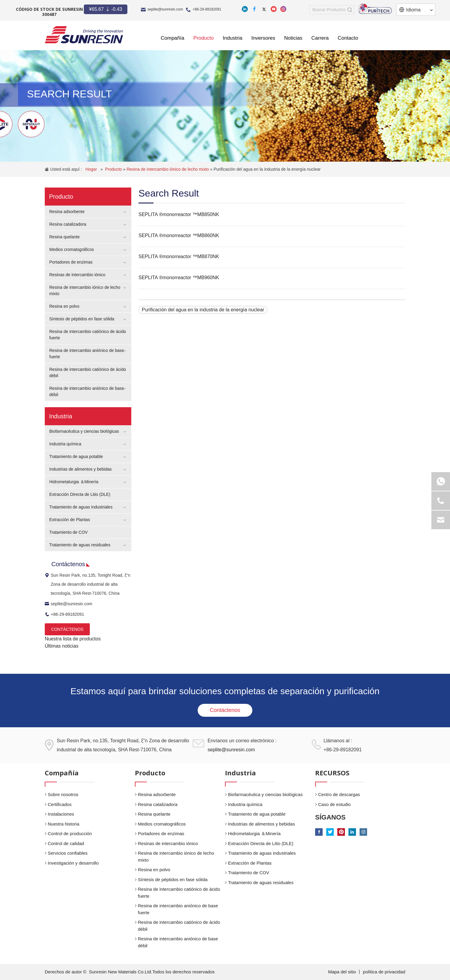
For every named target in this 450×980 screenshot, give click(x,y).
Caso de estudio (334, 804)
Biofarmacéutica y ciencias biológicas (84, 431)
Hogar (92, 169)
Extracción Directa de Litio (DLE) (80, 494)
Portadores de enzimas (71, 262)
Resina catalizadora (68, 224)
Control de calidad (66, 843)
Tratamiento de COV (68, 532)
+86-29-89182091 (207, 9)
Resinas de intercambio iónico (77, 275)
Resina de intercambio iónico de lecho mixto (168, 169)
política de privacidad (384, 972)
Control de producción (70, 833)
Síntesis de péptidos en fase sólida (82, 319)
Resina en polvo (64, 306)
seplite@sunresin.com (165, 9)
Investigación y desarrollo (73, 863)
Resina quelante (64, 237)
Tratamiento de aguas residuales (80, 545)
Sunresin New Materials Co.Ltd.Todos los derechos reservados (152, 972)
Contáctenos (225, 710)
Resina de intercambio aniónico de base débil (178, 942)
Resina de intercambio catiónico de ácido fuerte (179, 893)
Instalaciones (61, 814)
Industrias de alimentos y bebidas (81, 469)
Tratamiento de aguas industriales (81, 507)
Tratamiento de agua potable (76, 456)
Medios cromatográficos (72, 249)
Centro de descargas (339, 794)
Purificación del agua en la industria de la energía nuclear (267, 169)
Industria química (65, 444)
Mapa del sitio (343, 972)
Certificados (60, 804)
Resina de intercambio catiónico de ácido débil (179, 926)
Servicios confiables (68, 853)
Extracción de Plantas (70, 520)
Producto (114, 169)
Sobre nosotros (63, 794)
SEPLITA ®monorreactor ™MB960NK (179, 278)
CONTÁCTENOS (67, 629)
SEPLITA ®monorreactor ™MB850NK (179, 214)
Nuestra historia (64, 824)
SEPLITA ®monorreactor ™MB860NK (179, 235)
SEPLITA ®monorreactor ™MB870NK (179, 256)
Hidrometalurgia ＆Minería (74, 482)
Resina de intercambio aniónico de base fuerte (178, 909)
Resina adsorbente (67, 212)
